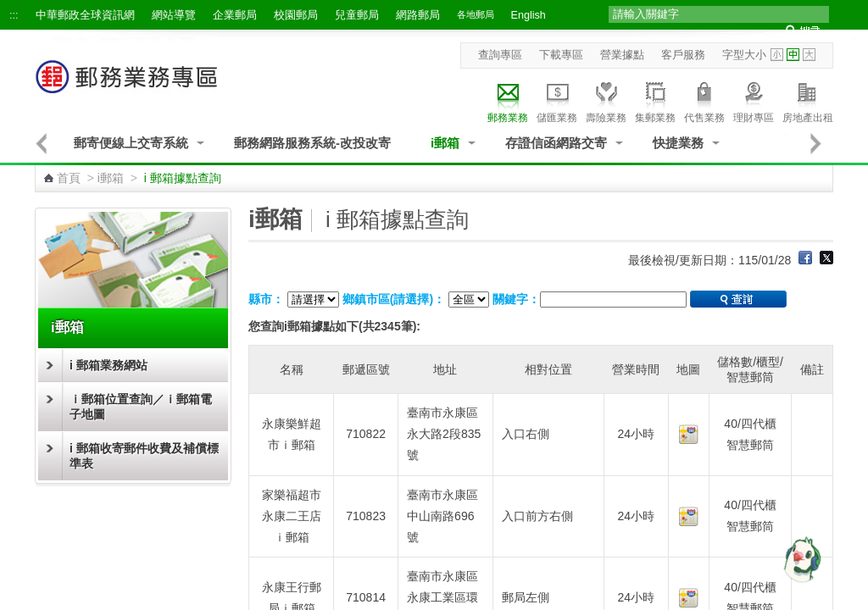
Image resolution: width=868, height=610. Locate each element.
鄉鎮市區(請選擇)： (394, 299)
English (529, 15)
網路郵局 (418, 15)
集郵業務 (655, 100)
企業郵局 (235, 15)
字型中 (793, 55)
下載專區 (561, 55)
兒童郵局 (357, 15)
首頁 (69, 178)
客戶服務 (683, 55)
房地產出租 (808, 100)
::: (14, 15)
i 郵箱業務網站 (108, 365)
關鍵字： (516, 299)
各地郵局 (476, 14)
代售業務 (704, 100)
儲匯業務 (557, 100)
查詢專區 (500, 55)
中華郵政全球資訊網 (85, 15)
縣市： (266, 299)
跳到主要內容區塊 (9, 9)
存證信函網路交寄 (556, 143)
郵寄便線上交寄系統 (131, 143)
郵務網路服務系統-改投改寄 (312, 143)
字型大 (809, 55)
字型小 (777, 55)
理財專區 (754, 100)
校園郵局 (296, 15)
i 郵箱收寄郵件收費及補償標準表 (144, 456)
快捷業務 (678, 143)
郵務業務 (508, 100)
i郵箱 (445, 143)
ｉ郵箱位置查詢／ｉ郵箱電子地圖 (141, 407)
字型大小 (744, 55)
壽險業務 (606, 100)
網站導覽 (174, 15)
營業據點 (622, 55)
